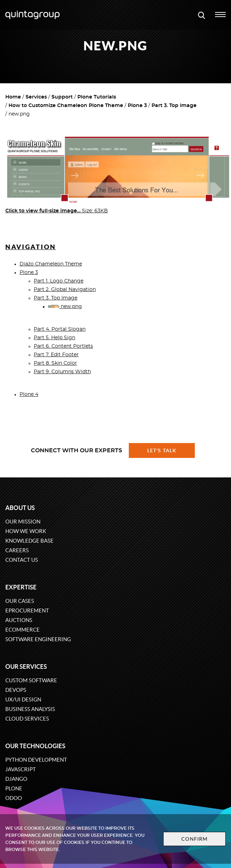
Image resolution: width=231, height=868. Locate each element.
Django (16, 779)
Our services (26, 667)
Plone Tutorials (97, 97)
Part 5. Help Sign (54, 338)
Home (13, 97)
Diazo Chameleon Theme (51, 264)
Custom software (31, 680)
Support (62, 97)
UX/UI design (23, 699)
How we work (26, 531)
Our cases (20, 601)
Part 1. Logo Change (59, 281)
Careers (17, 550)
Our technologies (35, 746)
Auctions (19, 620)
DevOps (16, 690)
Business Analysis (30, 709)
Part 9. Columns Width (62, 372)
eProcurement (27, 611)
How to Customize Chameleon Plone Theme (66, 106)
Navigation (31, 247)
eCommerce (23, 630)
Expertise (21, 587)
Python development (36, 760)
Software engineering (38, 639)
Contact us (22, 560)
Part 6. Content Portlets (63, 346)
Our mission (23, 522)
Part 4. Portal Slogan (60, 329)
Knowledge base (29, 541)
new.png (65, 307)
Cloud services (27, 719)
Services (36, 97)
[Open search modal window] (202, 15)
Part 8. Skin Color (55, 363)
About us (20, 508)
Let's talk (162, 450)
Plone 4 (29, 394)
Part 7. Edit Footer (56, 355)
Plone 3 (137, 106)
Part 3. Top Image (174, 106)
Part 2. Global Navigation (65, 290)
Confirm (194, 839)
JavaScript (21, 769)
